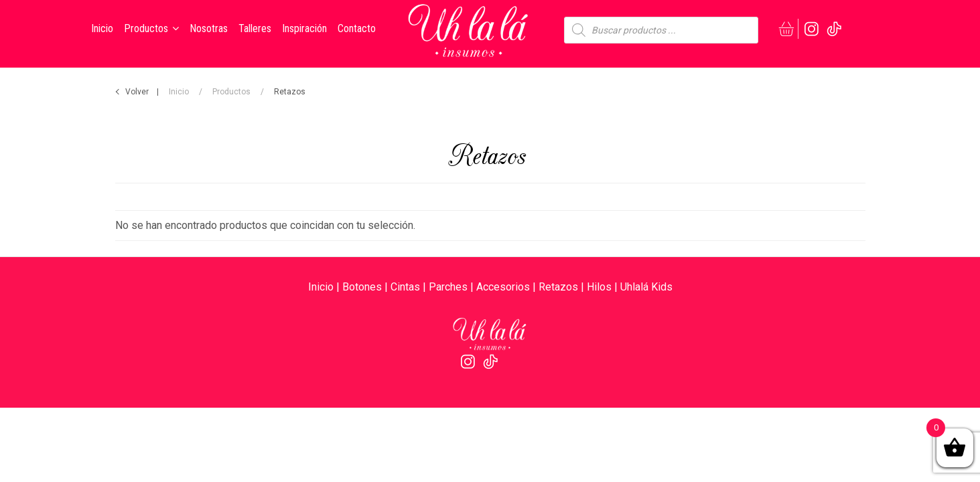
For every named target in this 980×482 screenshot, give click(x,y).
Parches (448, 287)
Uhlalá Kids (646, 287)
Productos (231, 92)
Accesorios (503, 287)
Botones (362, 287)
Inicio (179, 92)
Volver (137, 92)
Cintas (405, 287)
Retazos (558, 287)
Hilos (599, 287)
